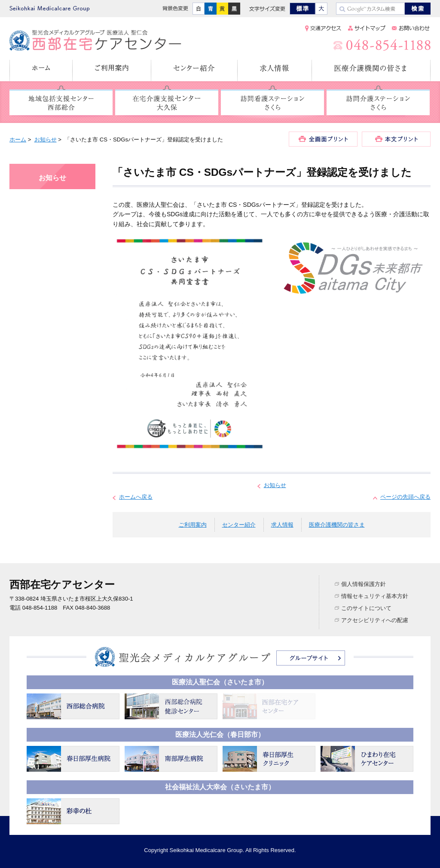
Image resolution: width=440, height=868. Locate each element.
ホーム (41, 71)
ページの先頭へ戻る (405, 497)
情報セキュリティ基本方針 (375, 596)
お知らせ (46, 140)
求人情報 (275, 71)
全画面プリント (323, 139)
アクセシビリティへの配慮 (375, 620)
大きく (321, 9)
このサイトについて (366, 608)
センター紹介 (194, 71)
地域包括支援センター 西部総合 (61, 103)
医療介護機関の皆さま (371, 71)
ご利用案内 (112, 71)
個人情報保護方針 (364, 584)
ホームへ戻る (136, 497)
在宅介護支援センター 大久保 (167, 103)
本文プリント (396, 139)
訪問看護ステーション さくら (272, 103)
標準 (302, 9)
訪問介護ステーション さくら (378, 103)
